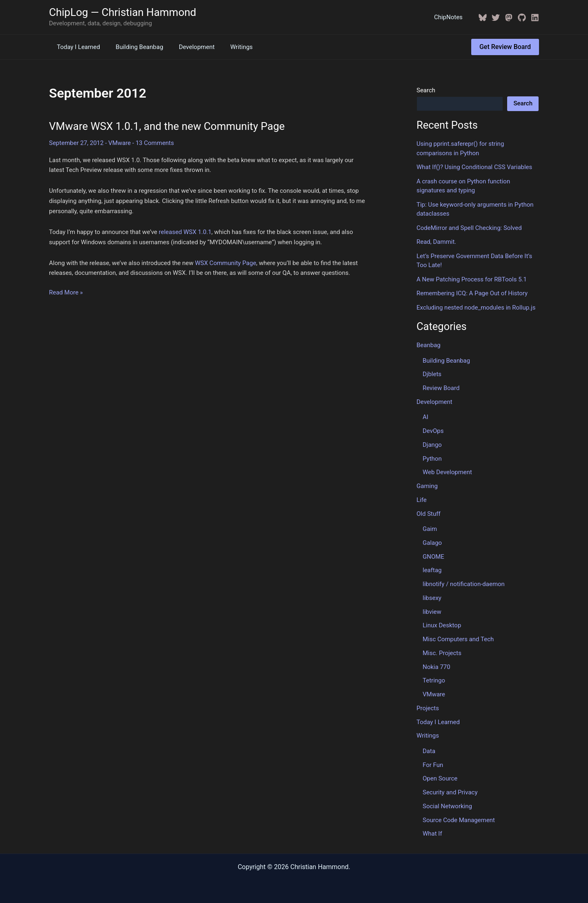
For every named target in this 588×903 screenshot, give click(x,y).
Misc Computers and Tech (458, 639)
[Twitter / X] (496, 18)
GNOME (433, 557)
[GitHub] (522, 18)
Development (188, 47)
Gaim (430, 529)
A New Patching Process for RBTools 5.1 (472, 279)
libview (432, 612)
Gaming (427, 486)
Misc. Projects (442, 653)
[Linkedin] (535, 18)
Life (422, 500)
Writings (230, 47)
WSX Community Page (226, 263)
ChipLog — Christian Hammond (123, 12)
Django (432, 445)
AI (425, 417)
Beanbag (429, 345)
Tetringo (434, 680)
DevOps (433, 431)
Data (429, 751)
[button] (505, 47)
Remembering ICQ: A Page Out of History (472, 293)
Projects (428, 708)
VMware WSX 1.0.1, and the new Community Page (167, 126)
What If (432, 834)
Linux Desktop (442, 625)
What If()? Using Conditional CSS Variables (474, 167)
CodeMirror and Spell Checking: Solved (469, 228)
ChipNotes (450, 17)
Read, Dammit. (436, 242)
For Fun (433, 765)
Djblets (432, 374)
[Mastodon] (509, 18)
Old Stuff (429, 514)
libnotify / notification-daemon (464, 584)
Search (426, 90)
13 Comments (155, 143)
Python (432, 459)
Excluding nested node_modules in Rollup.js (476, 308)
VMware (119, 143)
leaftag (432, 570)
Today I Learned (77, 47)
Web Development (447, 472)
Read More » (66, 293)
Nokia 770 (437, 667)
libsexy (432, 598)
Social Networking (447, 806)
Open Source (440, 778)
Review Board (441, 388)
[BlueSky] (483, 18)
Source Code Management (459, 820)
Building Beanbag (134, 47)
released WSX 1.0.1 (185, 232)
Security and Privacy (450, 792)
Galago (432, 543)
